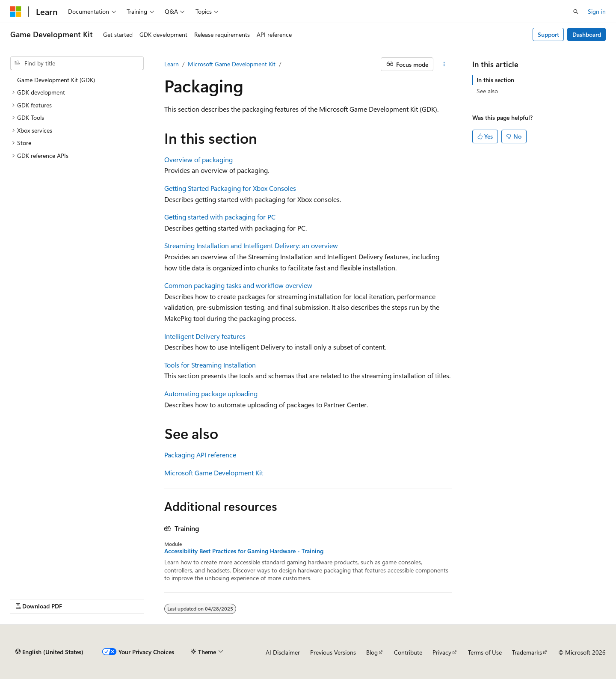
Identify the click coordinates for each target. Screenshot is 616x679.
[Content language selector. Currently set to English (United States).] (49, 652)
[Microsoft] (16, 12)
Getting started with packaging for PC (220, 217)
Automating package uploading (211, 393)
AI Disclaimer (283, 652)
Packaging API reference (200, 455)
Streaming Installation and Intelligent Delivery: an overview (251, 245)
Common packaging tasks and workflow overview (238, 285)
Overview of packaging (198, 159)
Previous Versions (333, 652)
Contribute (408, 652)
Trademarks (527, 652)
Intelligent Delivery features (205, 336)
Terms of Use (485, 652)
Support (548, 34)
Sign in (597, 11)
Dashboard (587, 34)
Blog (372, 652)
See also (487, 91)
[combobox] (77, 63)
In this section (495, 80)
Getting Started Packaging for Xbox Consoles (230, 188)
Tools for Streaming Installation (210, 365)
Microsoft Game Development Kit (232, 64)
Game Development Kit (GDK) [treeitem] (56, 80)
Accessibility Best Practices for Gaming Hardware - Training (244, 551)
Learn (172, 64)
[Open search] (576, 12)
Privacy (442, 652)
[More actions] (444, 64)
